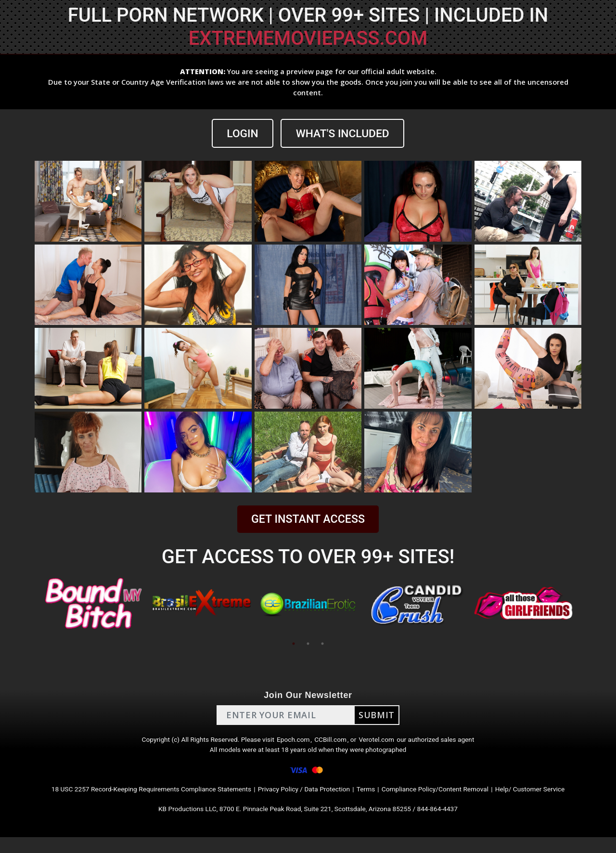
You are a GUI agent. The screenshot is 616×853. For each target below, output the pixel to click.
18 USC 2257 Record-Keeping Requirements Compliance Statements (129, 801)
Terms (376, 801)
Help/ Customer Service (563, 801)
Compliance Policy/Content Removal (454, 801)
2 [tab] (308, 645)
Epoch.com (293, 743)
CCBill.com (334, 743)
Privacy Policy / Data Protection (305, 801)
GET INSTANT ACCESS (308, 520)
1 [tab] (294, 645)
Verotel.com (386, 743)
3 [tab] (322, 645)
